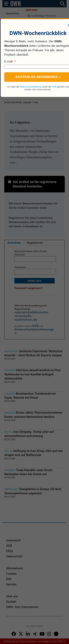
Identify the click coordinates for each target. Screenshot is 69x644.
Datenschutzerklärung (31, 87)
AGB (54, 87)
